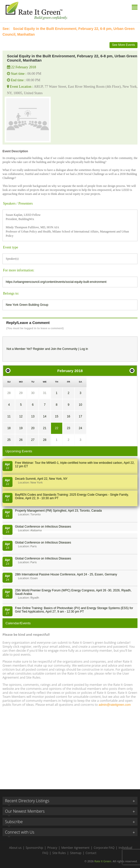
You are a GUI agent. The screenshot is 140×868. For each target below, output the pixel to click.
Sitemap (76, 853)
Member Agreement (75, 848)
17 (80, 416)
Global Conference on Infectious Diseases (43, 527)
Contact (91, 853)
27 (33, 440)
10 (80, 405)
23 (68, 428)
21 (45, 428)
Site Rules (59, 853)
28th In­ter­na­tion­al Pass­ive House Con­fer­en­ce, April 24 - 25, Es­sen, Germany (66, 574)
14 (45, 416)
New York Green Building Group (27, 305)
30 (33, 393)
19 (21, 428)
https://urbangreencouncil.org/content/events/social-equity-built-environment (56, 282)
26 (21, 440)
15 (57, 416)
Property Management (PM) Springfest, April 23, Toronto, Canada (58, 511)
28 (9, 393)
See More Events (123, 45)
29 (21, 393)
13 (33, 416)
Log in (84, 349)
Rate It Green (103, 861)
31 (45, 393)
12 (21, 416)
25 (9, 440)
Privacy (52, 848)
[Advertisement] (70, 746)
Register (39, 349)
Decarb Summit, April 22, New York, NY (41, 479)
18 (9, 428)
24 (80, 428)
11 (9, 416)
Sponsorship (34, 848)
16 (68, 416)
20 (33, 428)
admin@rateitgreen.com (114, 705)
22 (57, 428)
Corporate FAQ (104, 848)
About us (15, 848)
